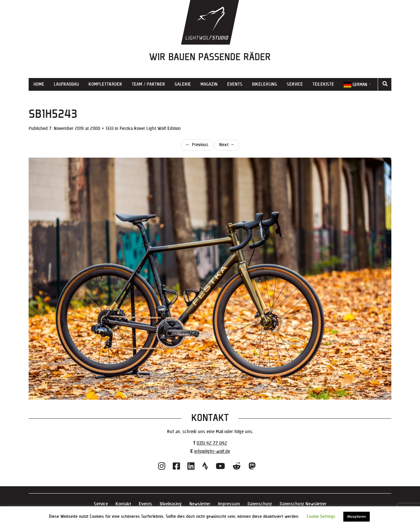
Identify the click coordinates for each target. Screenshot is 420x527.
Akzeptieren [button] (357, 517)
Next (227, 145)
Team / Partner (148, 84)
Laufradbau (66, 84)
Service (295, 84)
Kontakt (123, 504)
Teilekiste (323, 84)
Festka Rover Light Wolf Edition (150, 128)
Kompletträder (105, 84)
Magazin (209, 84)
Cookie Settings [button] (321, 516)
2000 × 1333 (102, 128)
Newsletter (200, 504)
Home (39, 84)
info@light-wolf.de (212, 451)
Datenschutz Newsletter (303, 504)
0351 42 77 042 (212, 443)
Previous (197, 145)
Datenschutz (260, 504)
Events (235, 84)
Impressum (229, 504)
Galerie (183, 84)
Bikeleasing (265, 84)
